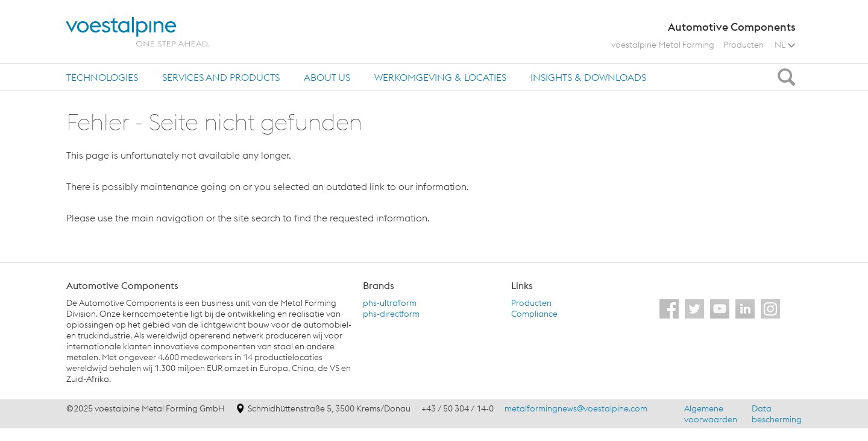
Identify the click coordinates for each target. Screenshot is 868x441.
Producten (744, 45)
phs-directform (391, 314)
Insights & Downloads (588, 77)
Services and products (221, 77)
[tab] (102, 77)
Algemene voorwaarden (711, 414)
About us (327, 77)
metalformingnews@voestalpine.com (576, 408)
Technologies (102, 77)
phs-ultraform (390, 303)
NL (785, 45)
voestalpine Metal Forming (663, 45)
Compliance (534, 314)
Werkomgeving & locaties (440, 77)
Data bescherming (777, 414)
